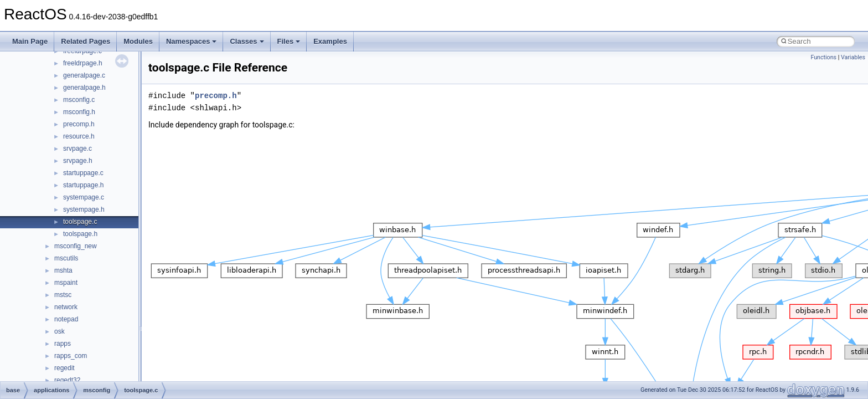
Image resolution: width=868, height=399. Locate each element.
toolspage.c (80, 222)
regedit (64, 368)
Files (289, 41)
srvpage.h (78, 161)
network (66, 307)
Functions (823, 57)
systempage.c (84, 197)
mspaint (66, 283)
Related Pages (86, 41)
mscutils (66, 258)
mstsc (63, 295)
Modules (138, 41)
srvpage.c (77, 149)
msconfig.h (79, 112)
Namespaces (192, 41)
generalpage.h (84, 88)
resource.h (79, 136)
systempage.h (84, 209)
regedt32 (67, 380)
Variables (853, 57)
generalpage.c (84, 75)
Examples (330, 41)
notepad (66, 319)
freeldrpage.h (83, 63)
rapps (63, 344)
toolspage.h (80, 234)
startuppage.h (83, 185)
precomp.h (79, 124)
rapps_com (71, 356)
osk (60, 331)
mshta (63, 270)
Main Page (30, 41)
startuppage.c (83, 173)
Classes (247, 41)
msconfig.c (79, 100)
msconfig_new (76, 246)
